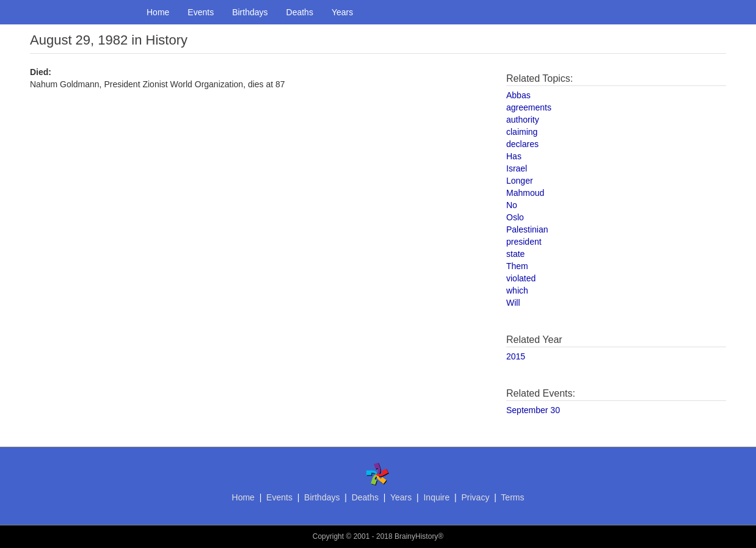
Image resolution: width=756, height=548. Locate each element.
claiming (522, 132)
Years (342, 12)
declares (522, 144)
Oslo (515, 217)
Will (513, 303)
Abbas (518, 95)
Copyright (328, 536)
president (524, 242)
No (512, 205)
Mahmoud (525, 193)
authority (523, 120)
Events (201, 12)
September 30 (533, 410)
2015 (516, 356)
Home (158, 12)
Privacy (475, 497)
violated (521, 278)
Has (514, 156)
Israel (517, 168)
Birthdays (250, 12)
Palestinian (527, 229)
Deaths (300, 12)
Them (517, 266)
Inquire (436, 497)
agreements (529, 107)
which (517, 290)
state (515, 254)
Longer (520, 181)
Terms (512, 497)
